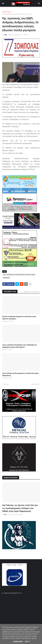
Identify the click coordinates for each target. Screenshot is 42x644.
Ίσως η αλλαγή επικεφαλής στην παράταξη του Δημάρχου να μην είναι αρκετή (20, 346)
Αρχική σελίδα (6, 12)
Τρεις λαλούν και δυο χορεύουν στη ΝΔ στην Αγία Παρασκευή (20, 374)
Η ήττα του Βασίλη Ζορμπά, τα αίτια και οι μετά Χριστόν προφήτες (19, 318)
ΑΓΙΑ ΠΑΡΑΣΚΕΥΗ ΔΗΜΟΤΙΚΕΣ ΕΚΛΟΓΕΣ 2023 (17, 14)
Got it (27, 642)
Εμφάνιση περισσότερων (32, 291)
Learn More (18, 642)
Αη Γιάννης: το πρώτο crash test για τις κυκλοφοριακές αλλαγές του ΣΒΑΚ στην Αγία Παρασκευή (20, 508)
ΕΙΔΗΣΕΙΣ (6, 278)
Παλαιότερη (35, 384)
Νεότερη (6, 384)
